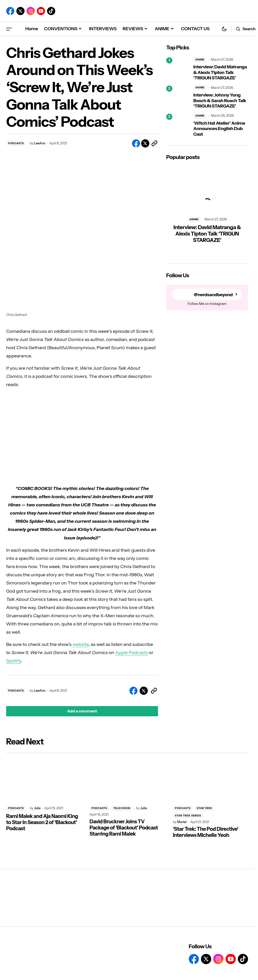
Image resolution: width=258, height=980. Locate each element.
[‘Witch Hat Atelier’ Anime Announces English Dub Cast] (178, 125)
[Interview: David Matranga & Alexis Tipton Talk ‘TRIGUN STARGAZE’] (178, 69)
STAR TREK (204, 808)
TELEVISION (122, 808)
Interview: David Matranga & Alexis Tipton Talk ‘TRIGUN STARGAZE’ (220, 72)
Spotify (14, 661)
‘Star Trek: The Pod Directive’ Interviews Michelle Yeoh (206, 832)
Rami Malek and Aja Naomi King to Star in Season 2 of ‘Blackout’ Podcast (42, 822)
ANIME (200, 60)
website (81, 644)
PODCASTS (16, 143)
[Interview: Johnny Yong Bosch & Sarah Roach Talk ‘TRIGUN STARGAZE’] (178, 97)
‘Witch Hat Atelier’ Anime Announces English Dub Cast (219, 129)
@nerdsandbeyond (213, 295)
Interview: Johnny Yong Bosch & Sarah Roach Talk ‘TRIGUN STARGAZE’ (220, 101)
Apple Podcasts (132, 653)
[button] (9, 29)
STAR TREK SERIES (188, 816)
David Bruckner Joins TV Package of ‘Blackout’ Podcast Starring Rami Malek (124, 828)
